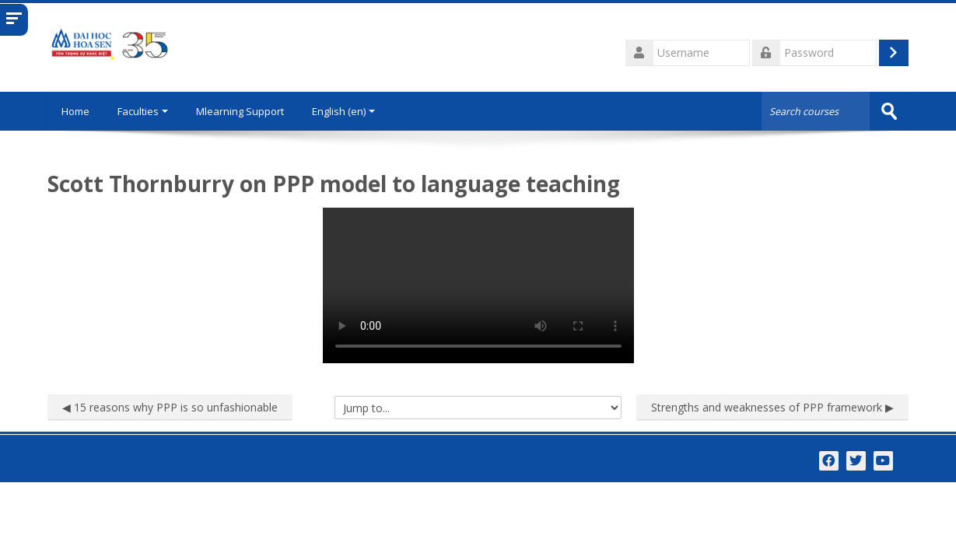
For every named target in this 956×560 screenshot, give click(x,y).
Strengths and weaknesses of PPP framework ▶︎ (772, 406)
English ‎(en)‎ (347, 111)
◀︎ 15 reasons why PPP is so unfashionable (170, 406)
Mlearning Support (243, 111)
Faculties (146, 111)
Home (77, 111)
